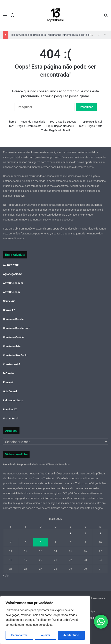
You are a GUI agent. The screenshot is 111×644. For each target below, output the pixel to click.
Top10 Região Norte (90, 126)
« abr (6, 576)
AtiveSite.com (11, 292)
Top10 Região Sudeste (63, 122)
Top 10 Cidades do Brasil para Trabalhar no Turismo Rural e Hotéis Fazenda (55, 35)
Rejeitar (45, 635)
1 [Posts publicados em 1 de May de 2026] (70, 533)
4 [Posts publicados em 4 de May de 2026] (11, 542)
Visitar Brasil (11, 418)
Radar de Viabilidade (33, 122)
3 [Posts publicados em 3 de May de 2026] (100, 533)
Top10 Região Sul (92, 122)
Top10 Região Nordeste (60, 126)
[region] (45, 620)
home (13, 122)
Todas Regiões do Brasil (55, 130)
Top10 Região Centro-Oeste (25, 126)
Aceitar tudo (71, 635)
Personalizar (19, 635)
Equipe (91, 611)
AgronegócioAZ (12, 274)
